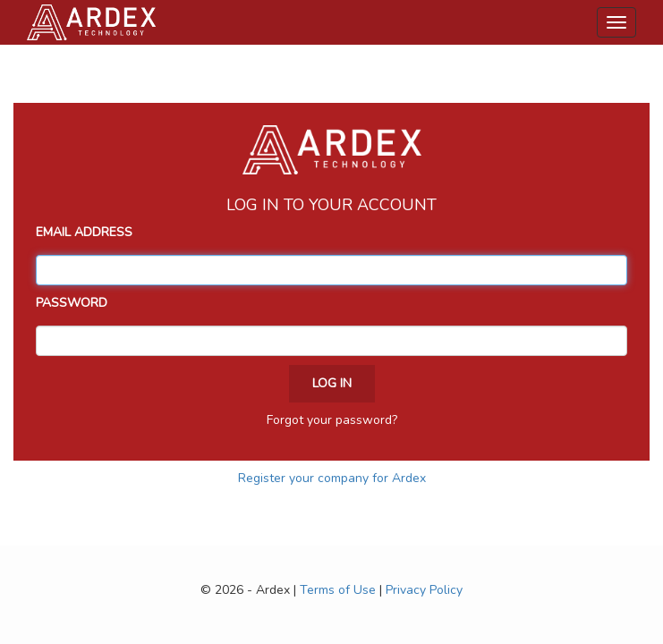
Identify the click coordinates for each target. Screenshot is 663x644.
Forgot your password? (332, 420)
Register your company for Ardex (332, 478)
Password (72, 303)
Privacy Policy (424, 590)
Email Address (84, 232)
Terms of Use (338, 590)
